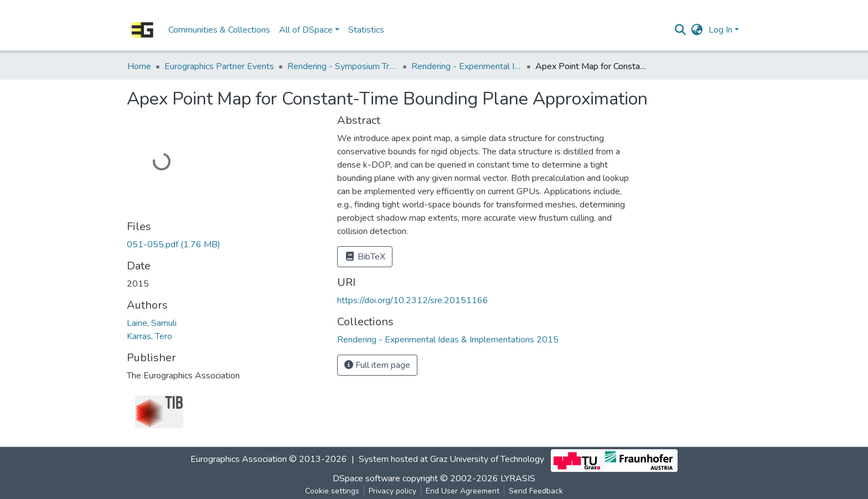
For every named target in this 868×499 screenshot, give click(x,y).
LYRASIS (518, 479)
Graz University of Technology (487, 460)
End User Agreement (463, 491)
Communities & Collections (219, 30)
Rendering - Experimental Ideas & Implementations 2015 (467, 66)
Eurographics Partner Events (219, 66)
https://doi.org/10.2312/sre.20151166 (413, 300)
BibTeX (365, 257)
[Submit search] (681, 30)
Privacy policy (392, 491)
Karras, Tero (149, 336)
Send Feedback (536, 491)
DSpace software (366, 479)
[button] (697, 30)
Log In (720, 30)
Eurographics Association (239, 460)
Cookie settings (332, 491)
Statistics (366, 30)
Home (139, 66)
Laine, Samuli (152, 323)
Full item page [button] (377, 365)
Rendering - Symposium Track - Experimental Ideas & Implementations (343, 66)
